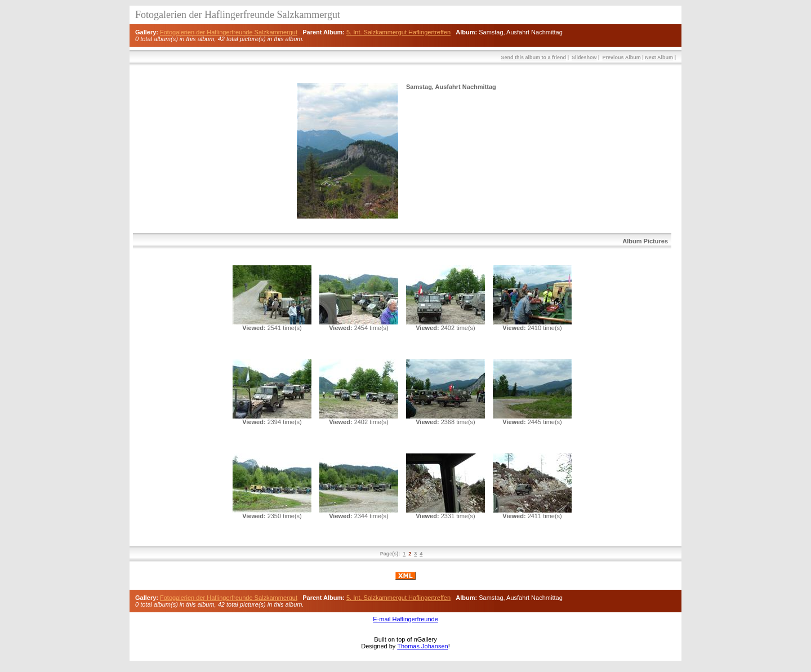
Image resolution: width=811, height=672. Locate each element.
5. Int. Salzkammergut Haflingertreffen (398, 32)
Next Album (659, 57)
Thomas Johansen (423, 646)
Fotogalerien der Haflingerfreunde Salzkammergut (229, 32)
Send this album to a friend (533, 57)
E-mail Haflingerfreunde (405, 619)
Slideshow (584, 57)
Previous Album (622, 57)
